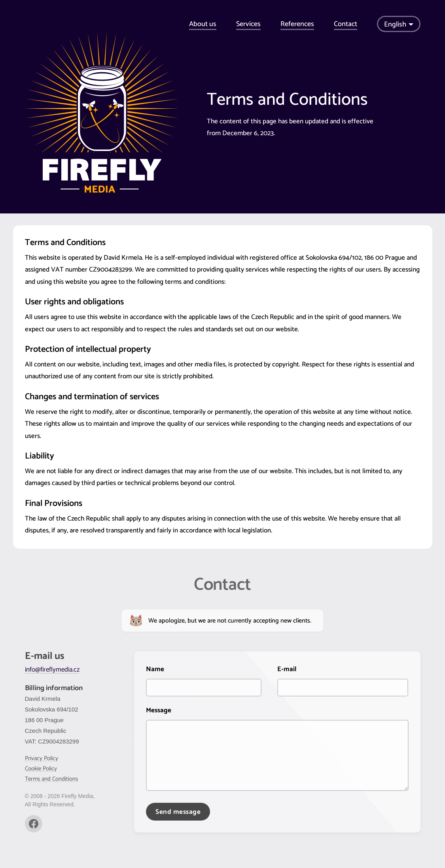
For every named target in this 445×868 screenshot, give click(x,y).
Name (155, 669)
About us (203, 24)
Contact (346, 24)
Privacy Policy (42, 758)
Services (248, 24)
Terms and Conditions (51, 779)
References (297, 24)
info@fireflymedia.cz (52, 670)
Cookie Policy (41, 769)
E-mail (287, 669)
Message (159, 710)
